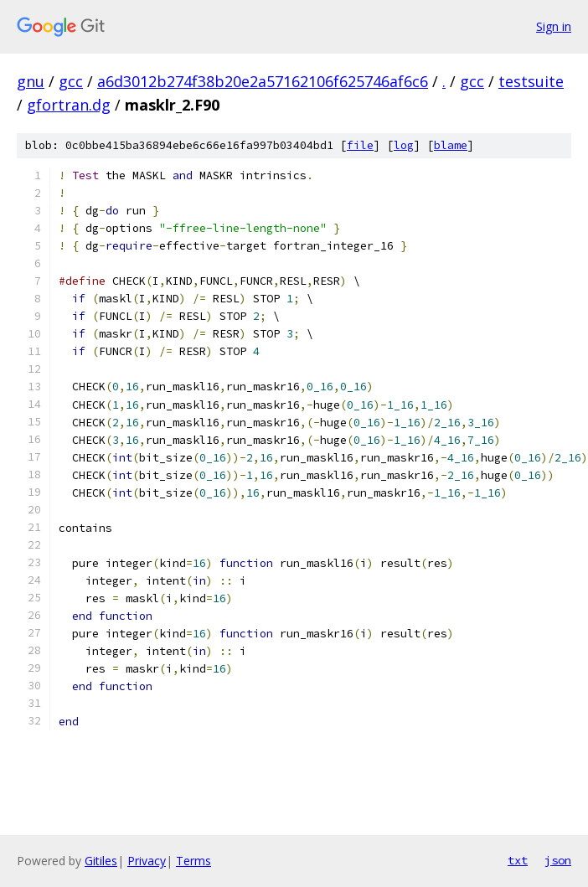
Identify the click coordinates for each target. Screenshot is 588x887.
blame (451, 145)
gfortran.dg (69, 105)
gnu (31, 81)
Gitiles (101, 861)
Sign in (554, 26)
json (558, 860)
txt (518, 860)
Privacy (147, 861)
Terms (193, 861)
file (360, 145)
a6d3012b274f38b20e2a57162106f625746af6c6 (263, 81)
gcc (71, 81)
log (404, 145)
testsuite (531, 81)
